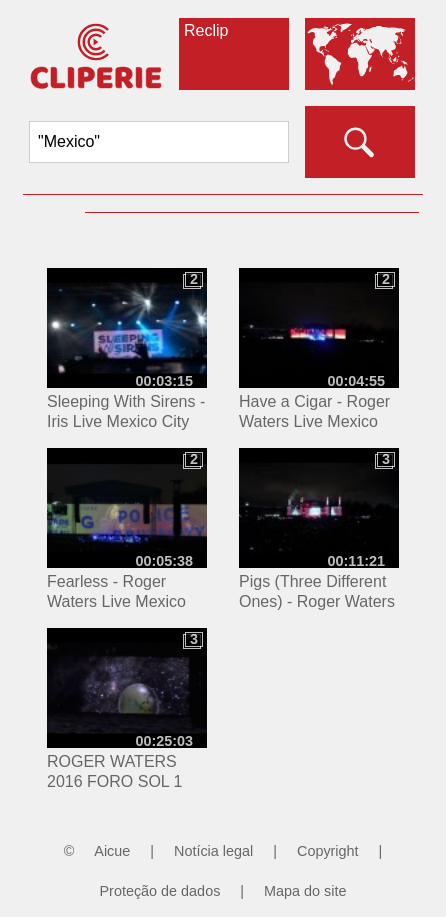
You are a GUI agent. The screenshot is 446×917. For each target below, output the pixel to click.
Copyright (328, 851)
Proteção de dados (160, 891)
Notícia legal (213, 851)
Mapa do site (305, 891)
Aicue (112, 851)
